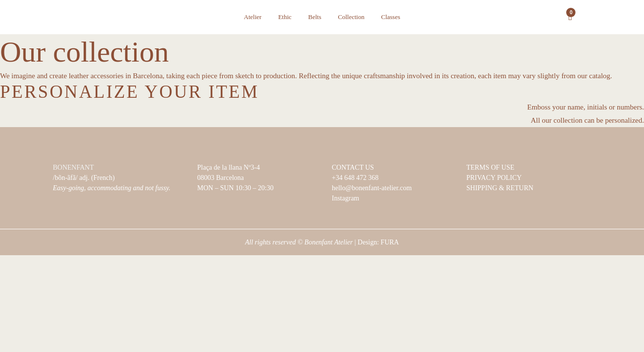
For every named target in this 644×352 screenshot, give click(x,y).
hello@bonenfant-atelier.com (372, 188)
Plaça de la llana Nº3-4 (229, 167)
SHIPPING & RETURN (500, 188)
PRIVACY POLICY (494, 178)
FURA (390, 242)
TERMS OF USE (490, 167)
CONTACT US (353, 167)
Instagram (345, 198)
